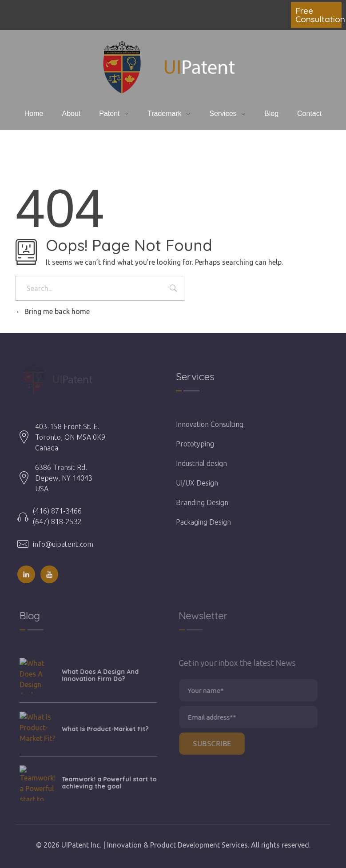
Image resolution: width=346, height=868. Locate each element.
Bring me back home (53, 311)
